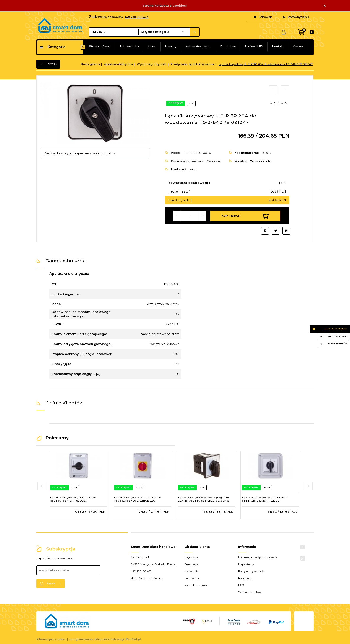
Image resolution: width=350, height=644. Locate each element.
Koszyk (298, 46)
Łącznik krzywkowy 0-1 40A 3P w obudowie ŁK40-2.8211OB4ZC (138, 499)
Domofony (228, 46)
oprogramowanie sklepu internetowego (97, 639)
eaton (194, 169)
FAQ (241, 585)
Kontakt (278, 46)
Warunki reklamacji (197, 585)
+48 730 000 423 (137, 17)
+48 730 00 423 (141, 571)
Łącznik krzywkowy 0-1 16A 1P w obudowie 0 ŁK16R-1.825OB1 (265, 499)
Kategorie (53, 47)
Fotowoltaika (129, 46)
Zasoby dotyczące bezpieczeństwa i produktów (80, 153)
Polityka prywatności (252, 571)
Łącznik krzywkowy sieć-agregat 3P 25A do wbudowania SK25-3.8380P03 (204, 499)
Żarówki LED (254, 46)
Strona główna (100, 46)
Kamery (171, 46)
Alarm (152, 46)
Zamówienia (192, 578)
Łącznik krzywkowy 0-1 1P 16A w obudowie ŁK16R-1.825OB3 (73, 499)
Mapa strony (246, 564)
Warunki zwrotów (250, 592)
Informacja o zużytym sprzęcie (258, 557)
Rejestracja (191, 564)
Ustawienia (191, 571)
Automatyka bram (198, 46)
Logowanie (191, 557)
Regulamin (245, 578)
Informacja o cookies (51, 639)
